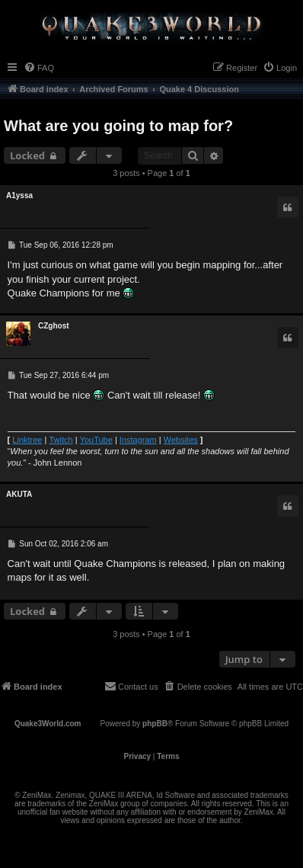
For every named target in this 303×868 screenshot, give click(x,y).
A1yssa (19, 195)
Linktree (27, 440)
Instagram (138, 440)
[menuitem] (39, 68)
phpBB (155, 724)
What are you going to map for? (118, 126)
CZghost (54, 326)
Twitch (61, 440)
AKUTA (19, 494)
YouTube (96, 440)
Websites (181, 440)
